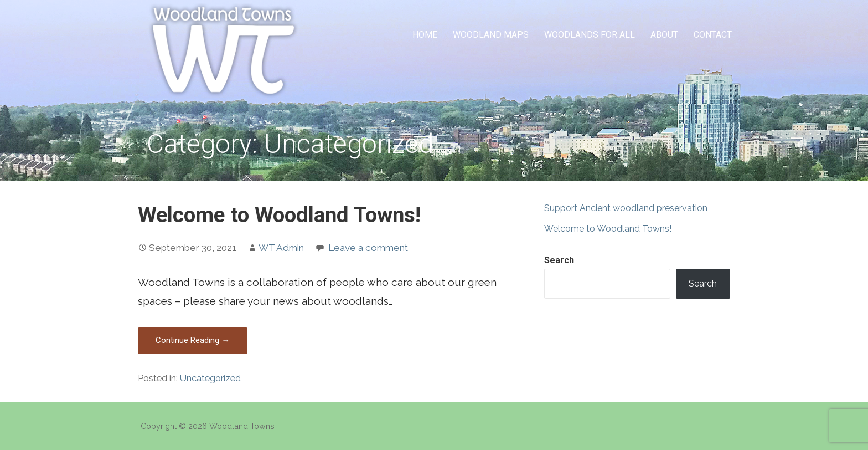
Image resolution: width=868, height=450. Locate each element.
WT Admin (281, 248)
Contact (713, 35)
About (664, 35)
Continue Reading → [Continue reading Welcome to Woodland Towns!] (193, 340)
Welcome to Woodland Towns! (279, 215)
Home (425, 35)
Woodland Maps (491, 35)
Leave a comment (368, 248)
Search (559, 260)
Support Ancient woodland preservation (626, 208)
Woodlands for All (590, 35)
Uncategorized (210, 378)
